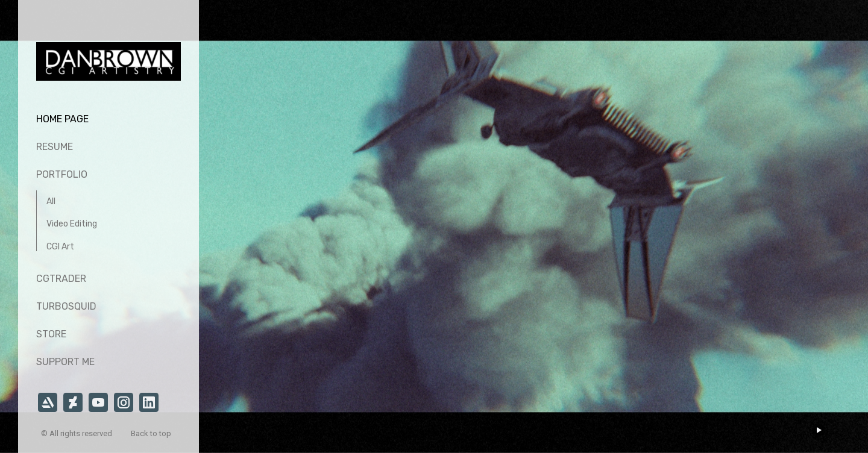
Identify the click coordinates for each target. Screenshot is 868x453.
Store (51, 334)
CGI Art (60, 247)
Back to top (152, 433)
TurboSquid (66, 306)
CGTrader (61, 279)
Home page (62, 119)
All (51, 202)
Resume (55, 147)
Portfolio (62, 174)
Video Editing (72, 224)
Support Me (65, 362)
